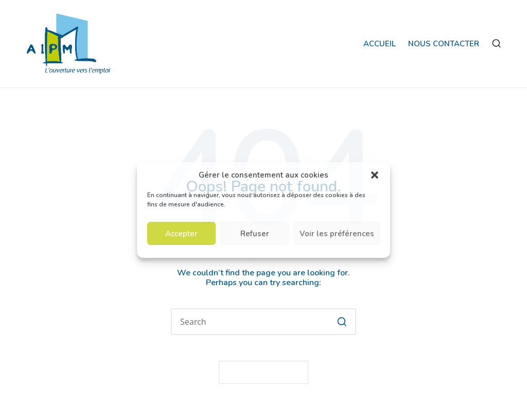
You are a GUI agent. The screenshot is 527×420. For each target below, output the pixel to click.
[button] (375, 175)
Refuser (255, 234)
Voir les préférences (337, 234)
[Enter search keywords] (263, 322)
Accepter (181, 234)
